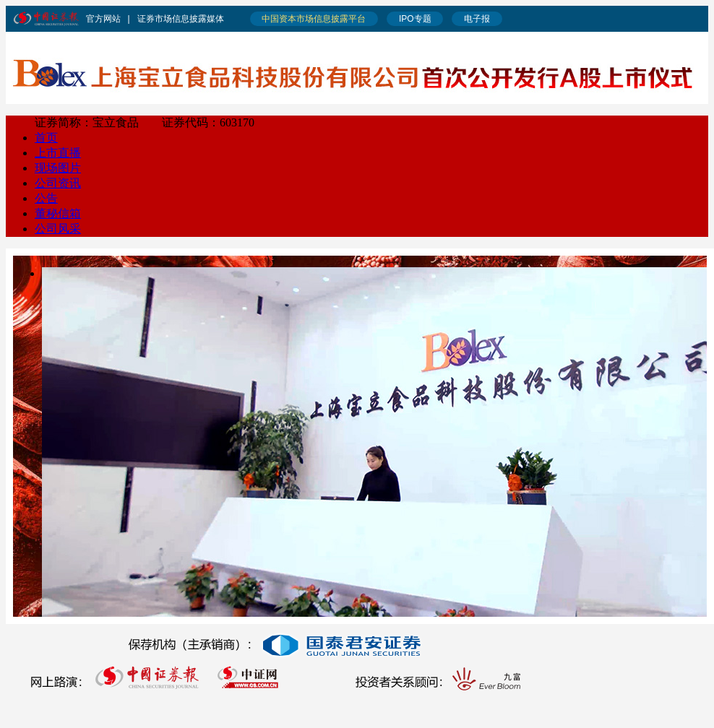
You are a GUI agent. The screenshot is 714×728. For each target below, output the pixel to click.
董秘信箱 (58, 213)
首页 (46, 138)
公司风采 (58, 229)
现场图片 (58, 168)
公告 (46, 198)
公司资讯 (58, 183)
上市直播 (58, 153)
